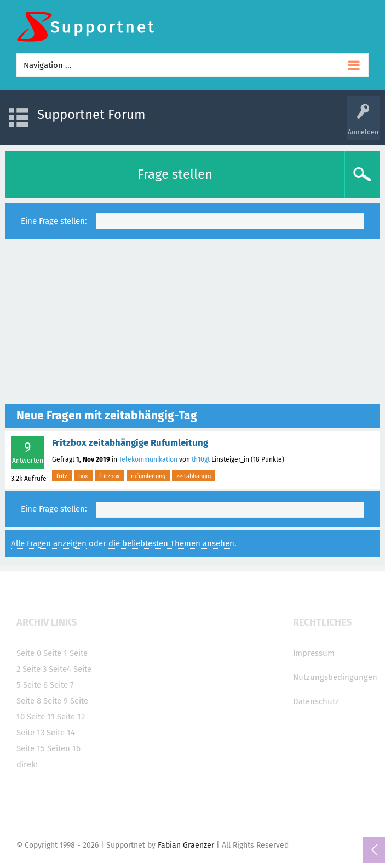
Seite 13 (30, 733)
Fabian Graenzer (186, 845)
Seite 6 (35, 685)
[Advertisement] (192, 321)
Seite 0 (29, 653)
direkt (27, 764)
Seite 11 (41, 717)
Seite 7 (62, 685)
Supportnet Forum (91, 115)
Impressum (314, 653)
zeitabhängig (194, 476)
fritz (62, 476)
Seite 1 (55, 653)
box (83, 476)
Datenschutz (316, 701)
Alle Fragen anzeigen (49, 543)
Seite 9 (56, 701)
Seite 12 (71, 717)
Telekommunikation (148, 459)
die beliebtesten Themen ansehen (171, 543)
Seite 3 (35, 669)
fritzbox (110, 476)
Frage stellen (175, 174)
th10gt (201, 459)
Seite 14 (61, 733)
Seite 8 (29, 701)
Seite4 (60, 669)
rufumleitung (148, 476)
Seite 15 (31, 748)
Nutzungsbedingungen (335, 677)
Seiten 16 (64, 748)
